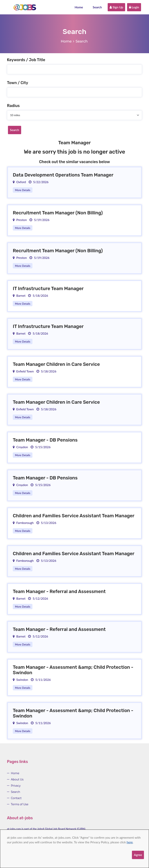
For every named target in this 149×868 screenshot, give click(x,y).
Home (79, 7)
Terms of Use (20, 804)
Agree (138, 855)
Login (134, 7)
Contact (16, 798)
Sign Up (116, 7)
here (130, 842)
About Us (17, 779)
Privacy (16, 786)
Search (97, 7)
